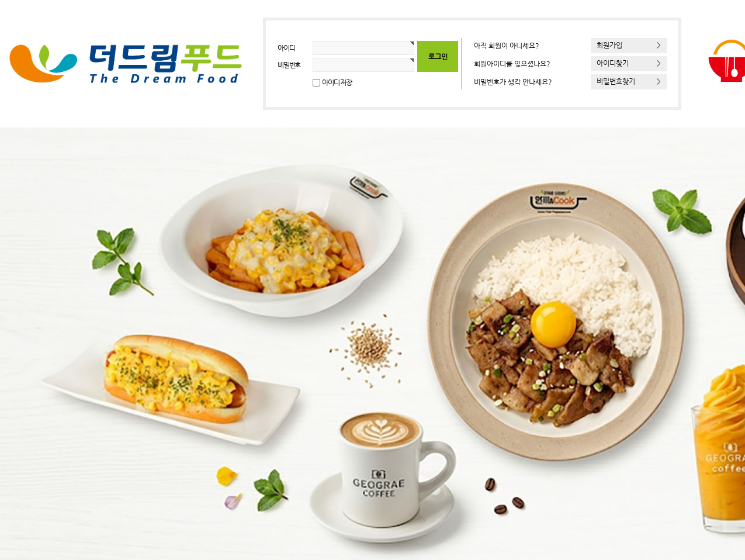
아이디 (286, 48)
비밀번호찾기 (629, 81)
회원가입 (629, 45)
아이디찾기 (629, 63)
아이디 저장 (337, 82)
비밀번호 (289, 65)
